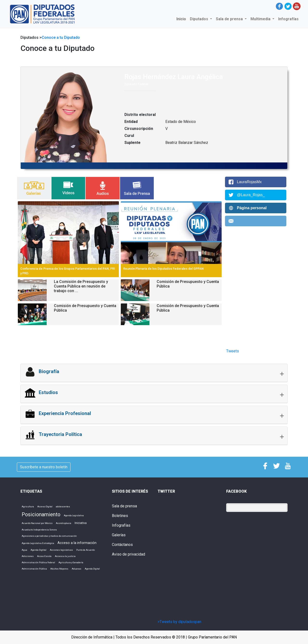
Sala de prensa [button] (230, 19)
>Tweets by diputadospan (179, 622)
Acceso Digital (45, 506)
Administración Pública (34, 569)
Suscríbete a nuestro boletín (44, 467)
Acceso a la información (77, 543)
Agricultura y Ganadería (71, 562)
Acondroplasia (64, 523)
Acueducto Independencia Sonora (39, 530)
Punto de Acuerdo (86, 550)
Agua (24, 550)
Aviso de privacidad (128, 554)
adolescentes (63, 506)
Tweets (233, 351)
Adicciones (28, 556)
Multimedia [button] (261, 19)
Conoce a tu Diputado (61, 37)
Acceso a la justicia (65, 556)
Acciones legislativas (61, 550)
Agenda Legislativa (74, 515)
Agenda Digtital (38, 550)
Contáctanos (122, 545)
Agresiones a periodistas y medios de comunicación (49, 536)
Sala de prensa (124, 506)
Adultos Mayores (59, 569)
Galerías (119, 535)
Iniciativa (81, 523)
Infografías (288, 19)
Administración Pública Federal (38, 562)
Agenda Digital (92, 569)
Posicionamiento (41, 514)
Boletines (120, 516)
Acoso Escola (44, 556)
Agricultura (28, 506)
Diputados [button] (199, 19)
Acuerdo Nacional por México (37, 523)
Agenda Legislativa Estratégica (38, 543)
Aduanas (77, 569)
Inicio (182, 19)
